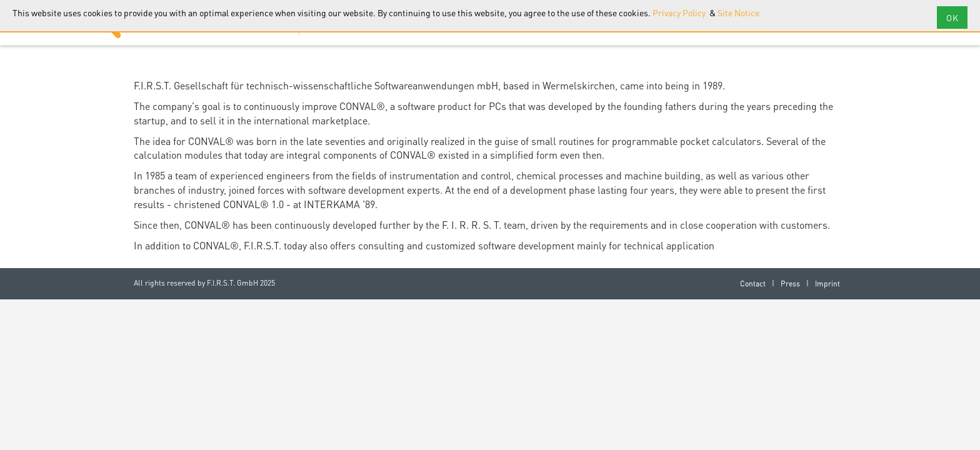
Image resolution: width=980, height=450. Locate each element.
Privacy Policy (680, 12)
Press (790, 283)
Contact (753, 283)
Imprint (827, 283)
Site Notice (738, 12)
